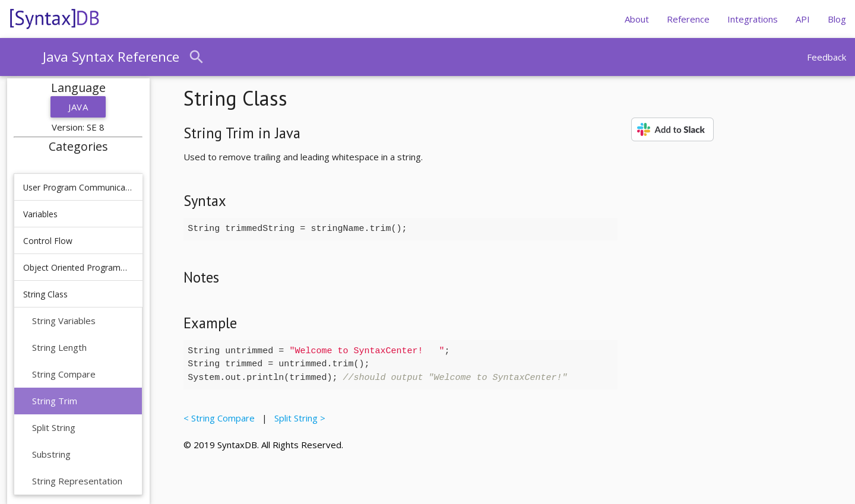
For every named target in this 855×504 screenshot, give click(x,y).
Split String (54, 427)
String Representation (77, 481)
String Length (59, 347)
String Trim (55, 401)
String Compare (64, 374)
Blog (837, 19)
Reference (688, 19)
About (637, 19)
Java (78, 107)
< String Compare (221, 418)
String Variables (64, 321)
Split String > (297, 418)
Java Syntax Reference (111, 57)
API (803, 19)
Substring (51, 454)
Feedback (826, 57)
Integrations (753, 19)
